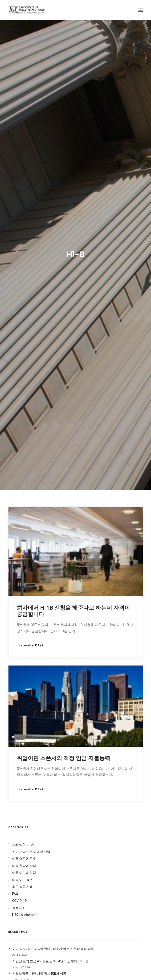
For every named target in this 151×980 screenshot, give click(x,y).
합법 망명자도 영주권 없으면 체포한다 (39, 579)
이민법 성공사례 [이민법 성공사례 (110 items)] (66, 831)
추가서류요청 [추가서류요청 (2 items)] (65, 866)
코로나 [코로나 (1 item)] (84, 880)
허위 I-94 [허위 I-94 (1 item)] (85, 900)
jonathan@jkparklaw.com (38, 646)
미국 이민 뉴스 (22, 473)
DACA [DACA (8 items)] (61, 720)
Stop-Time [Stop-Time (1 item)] (64, 756)
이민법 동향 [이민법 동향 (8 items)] (64, 818)
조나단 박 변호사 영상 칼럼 (31, 445)
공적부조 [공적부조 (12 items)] (62, 769)
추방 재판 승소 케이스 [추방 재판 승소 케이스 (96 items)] (70, 873)
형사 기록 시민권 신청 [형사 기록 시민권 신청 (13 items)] (70, 914)
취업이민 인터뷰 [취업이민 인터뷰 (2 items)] (66, 880)
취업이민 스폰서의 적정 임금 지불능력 (63, 351)
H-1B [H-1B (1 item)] (70, 736)
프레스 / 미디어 (23, 437)
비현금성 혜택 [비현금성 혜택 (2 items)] (65, 783)
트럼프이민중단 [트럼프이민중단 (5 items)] (66, 900)
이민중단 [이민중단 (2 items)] (62, 845)
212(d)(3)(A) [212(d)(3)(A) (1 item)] (65, 707)
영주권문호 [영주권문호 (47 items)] (78, 797)
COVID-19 (19, 494)
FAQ (15, 487)
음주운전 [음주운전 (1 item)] (62, 804)
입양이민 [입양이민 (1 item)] (77, 845)
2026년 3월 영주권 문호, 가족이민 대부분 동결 (45, 591)
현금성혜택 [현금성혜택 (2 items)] (64, 907)
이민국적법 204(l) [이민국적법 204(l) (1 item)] (82, 804)
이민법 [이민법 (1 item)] (78, 811)
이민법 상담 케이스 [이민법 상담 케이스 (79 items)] (68, 824)
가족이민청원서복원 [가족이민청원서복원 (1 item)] (69, 762)
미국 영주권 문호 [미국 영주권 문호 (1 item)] (67, 776)
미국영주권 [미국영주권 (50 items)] (78, 769)
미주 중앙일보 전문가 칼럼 (122, 724)
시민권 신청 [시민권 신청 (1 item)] (84, 783)
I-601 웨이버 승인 (25, 508)
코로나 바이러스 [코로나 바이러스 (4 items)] (66, 887)
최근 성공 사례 (22, 480)
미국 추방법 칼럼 (24, 459)
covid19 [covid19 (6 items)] (84, 714)
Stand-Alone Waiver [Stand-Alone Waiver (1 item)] (71, 749)
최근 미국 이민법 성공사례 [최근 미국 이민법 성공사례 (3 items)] (72, 859)
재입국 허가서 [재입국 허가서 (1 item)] (65, 852)
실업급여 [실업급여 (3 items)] (77, 790)
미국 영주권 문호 (24, 451)
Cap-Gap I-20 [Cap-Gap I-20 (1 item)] (66, 714)
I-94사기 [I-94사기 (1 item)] (62, 743)
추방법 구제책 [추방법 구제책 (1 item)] (85, 866)
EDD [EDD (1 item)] (60, 736)
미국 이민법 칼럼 (24, 466)
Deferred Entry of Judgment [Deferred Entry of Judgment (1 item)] (70, 728)
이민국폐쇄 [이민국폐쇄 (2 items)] (64, 811)
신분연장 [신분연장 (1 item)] (62, 790)
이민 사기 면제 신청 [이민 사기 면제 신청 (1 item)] (68, 838)
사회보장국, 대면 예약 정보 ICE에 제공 (39, 566)
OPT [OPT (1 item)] (74, 743)
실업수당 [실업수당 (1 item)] (62, 797)
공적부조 (19, 501)
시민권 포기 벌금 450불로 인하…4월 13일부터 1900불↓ (51, 554)
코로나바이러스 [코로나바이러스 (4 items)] (66, 893)
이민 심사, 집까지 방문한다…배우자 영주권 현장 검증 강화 (53, 542)
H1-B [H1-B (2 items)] (80, 736)
